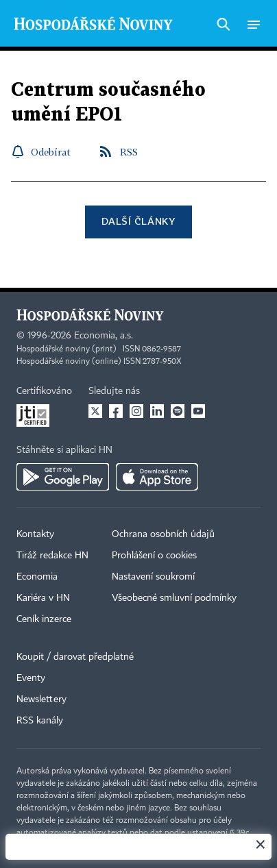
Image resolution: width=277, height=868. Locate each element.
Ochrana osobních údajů (163, 534)
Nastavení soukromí (153, 577)
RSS (129, 152)
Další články (138, 221)
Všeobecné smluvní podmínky (174, 598)
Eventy (31, 678)
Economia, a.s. (104, 336)
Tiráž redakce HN (52, 556)
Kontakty (35, 534)
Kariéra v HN (43, 598)
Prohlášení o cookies (154, 556)
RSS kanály (40, 721)
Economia (37, 577)
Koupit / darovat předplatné (75, 657)
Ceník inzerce (44, 619)
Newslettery (41, 699)
